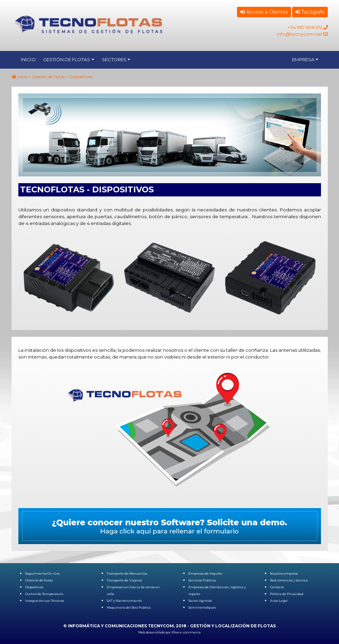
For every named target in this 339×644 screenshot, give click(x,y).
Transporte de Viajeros (124, 580)
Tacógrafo (310, 12)
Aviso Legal (279, 601)
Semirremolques (202, 607)
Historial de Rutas (39, 580)
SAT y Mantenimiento (124, 601)
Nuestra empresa (284, 573)
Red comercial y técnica (289, 580)
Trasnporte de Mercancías (127, 573)
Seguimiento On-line (43, 573)
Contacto (277, 587)
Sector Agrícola (200, 601)
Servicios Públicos (202, 580)
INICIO (28, 59)
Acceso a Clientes (264, 12)
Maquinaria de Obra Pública (129, 607)
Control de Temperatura (44, 594)
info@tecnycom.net (300, 34)
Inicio (22, 77)
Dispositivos (34, 587)
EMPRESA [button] (303, 59)
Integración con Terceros (45, 601)
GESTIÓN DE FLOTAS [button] (67, 59)
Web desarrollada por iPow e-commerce (169, 632)
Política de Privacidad (287, 594)
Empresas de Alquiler (206, 573)
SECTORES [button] (114, 59)
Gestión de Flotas (48, 77)
